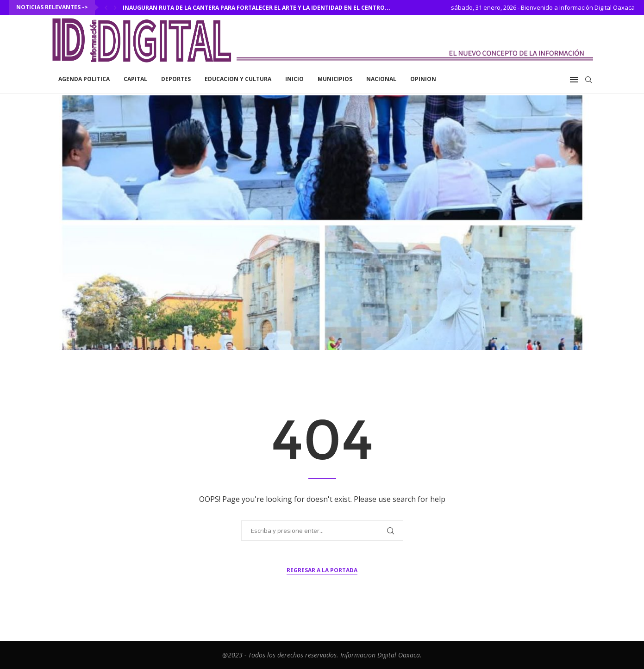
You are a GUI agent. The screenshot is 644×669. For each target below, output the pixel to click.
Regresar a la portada (322, 570)
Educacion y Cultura (238, 79)
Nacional (381, 79)
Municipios (335, 79)
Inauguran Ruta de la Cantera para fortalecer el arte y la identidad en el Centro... (256, 8)
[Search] (588, 80)
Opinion (423, 79)
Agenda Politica (84, 79)
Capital (135, 79)
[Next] (115, 7)
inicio (294, 79)
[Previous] (106, 7)
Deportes (176, 79)
